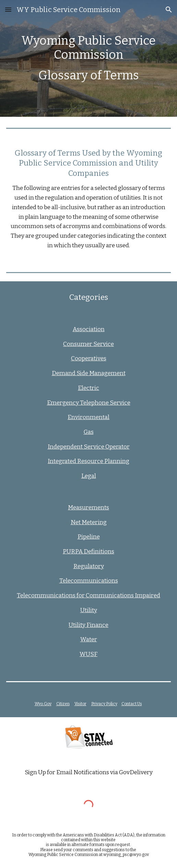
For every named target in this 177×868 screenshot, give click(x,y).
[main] (89, 59)
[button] (8, 9)
